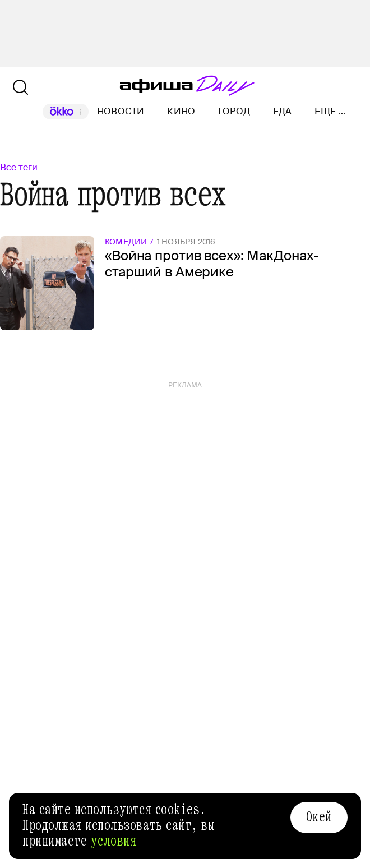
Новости (121, 111)
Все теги (19, 167)
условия (114, 841)
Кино (181, 111)
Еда (283, 111)
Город (234, 111)
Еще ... (330, 112)
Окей (319, 817)
